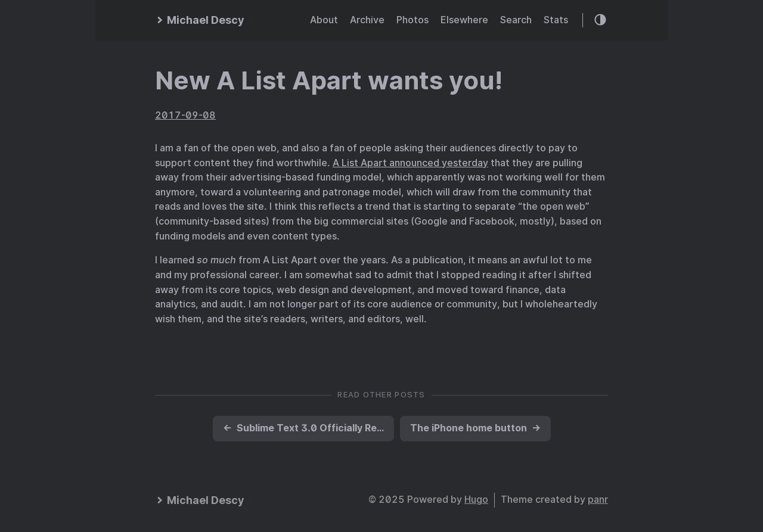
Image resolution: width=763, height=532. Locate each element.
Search (516, 20)
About (324, 20)
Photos (412, 20)
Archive (367, 20)
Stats (556, 20)
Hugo (476, 500)
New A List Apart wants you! (329, 80)
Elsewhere (464, 20)
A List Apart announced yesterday (410, 163)
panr (598, 500)
